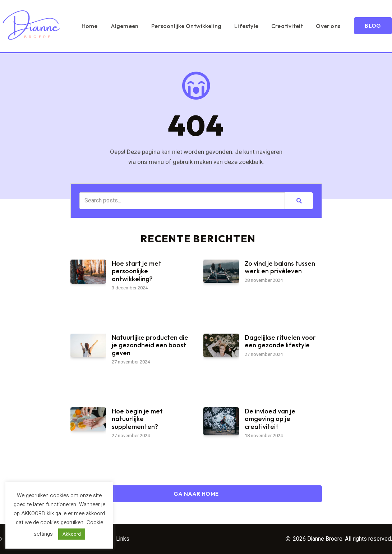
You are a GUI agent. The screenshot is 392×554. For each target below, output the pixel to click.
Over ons (377, 17)
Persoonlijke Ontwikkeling (235, 17)
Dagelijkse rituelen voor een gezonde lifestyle (280, 341)
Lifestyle (295, 17)
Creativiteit (336, 17)
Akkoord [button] (72, 534)
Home (139, 17)
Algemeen (174, 17)
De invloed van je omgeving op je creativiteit (270, 419)
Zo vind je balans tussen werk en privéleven (280, 267)
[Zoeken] (299, 201)
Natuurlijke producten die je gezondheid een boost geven (150, 345)
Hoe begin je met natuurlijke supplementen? (137, 419)
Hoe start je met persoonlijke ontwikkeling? (137, 271)
